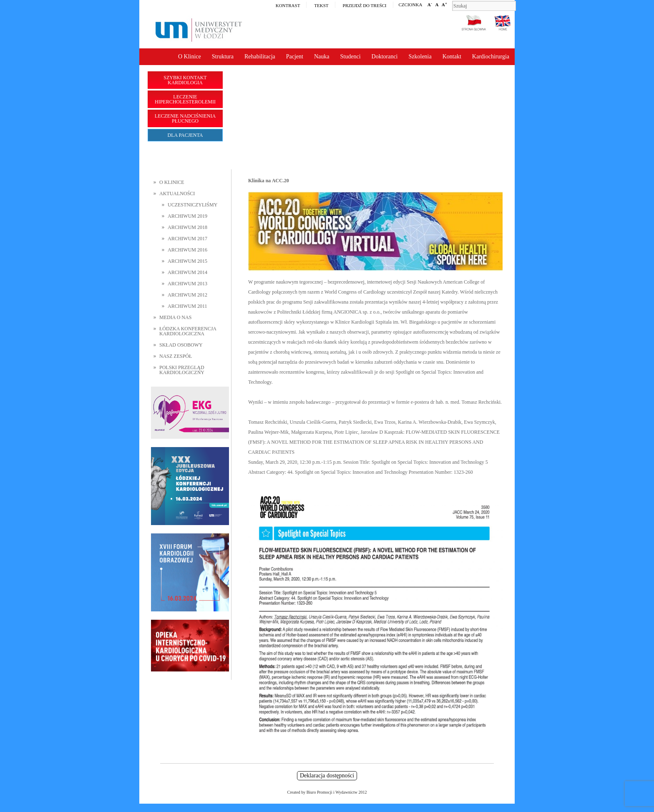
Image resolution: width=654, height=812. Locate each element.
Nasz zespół (176, 356)
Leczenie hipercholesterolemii (185, 99)
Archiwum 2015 (187, 261)
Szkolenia (420, 57)
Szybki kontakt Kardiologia (185, 80)
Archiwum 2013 (187, 284)
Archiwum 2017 (187, 239)
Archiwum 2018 (187, 227)
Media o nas (175, 317)
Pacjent (295, 57)
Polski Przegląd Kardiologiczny (182, 370)
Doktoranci (385, 57)
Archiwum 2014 (187, 272)
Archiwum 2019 (187, 216)
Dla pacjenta (185, 135)
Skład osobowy (181, 345)
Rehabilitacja (260, 57)
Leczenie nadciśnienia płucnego (185, 118)
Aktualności (177, 194)
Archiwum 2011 (187, 306)
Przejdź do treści (365, 5)
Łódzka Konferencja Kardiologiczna (188, 331)
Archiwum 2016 (187, 250)
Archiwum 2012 (187, 295)
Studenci (351, 57)
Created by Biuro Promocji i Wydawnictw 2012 (327, 792)
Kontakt (452, 57)
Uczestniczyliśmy (192, 205)
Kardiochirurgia (491, 57)
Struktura (223, 57)
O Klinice (190, 57)
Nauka (322, 57)
